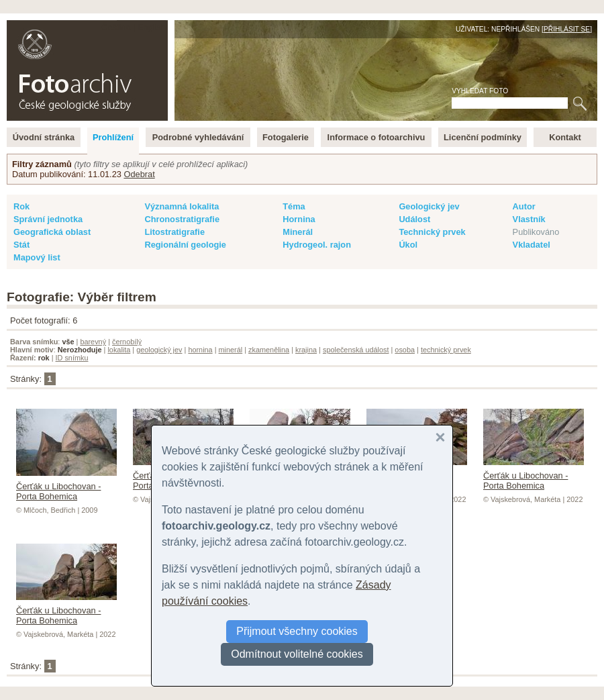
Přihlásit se (567, 29)
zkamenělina (269, 350)
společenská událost (356, 350)
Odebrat (139, 174)
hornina (200, 350)
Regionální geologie (185, 245)
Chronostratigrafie (182, 219)
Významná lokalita (182, 206)
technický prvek (446, 350)
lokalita (119, 350)
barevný (93, 342)
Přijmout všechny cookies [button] (297, 631)
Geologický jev (429, 206)
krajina (306, 350)
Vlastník (529, 219)
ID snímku (72, 358)
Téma (294, 206)
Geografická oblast (52, 232)
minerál (231, 350)
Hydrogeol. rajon (317, 245)
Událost (414, 219)
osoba (405, 350)
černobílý (127, 342)
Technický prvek (432, 232)
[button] (440, 438)
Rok (21, 206)
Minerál (298, 232)
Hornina (299, 219)
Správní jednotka (48, 219)
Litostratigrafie (174, 232)
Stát (21, 245)
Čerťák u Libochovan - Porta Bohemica (66, 486)
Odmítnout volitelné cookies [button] (297, 654)
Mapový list (37, 257)
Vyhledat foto (480, 91)
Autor (524, 206)
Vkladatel (532, 245)
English (152, 27)
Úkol (408, 245)
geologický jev (159, 350)
